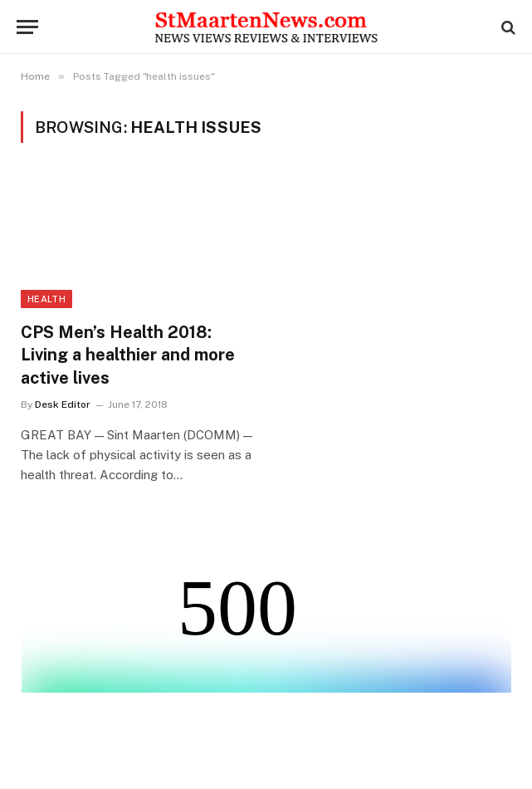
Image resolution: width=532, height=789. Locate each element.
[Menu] (27, 27)
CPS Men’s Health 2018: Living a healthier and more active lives (128, 355)
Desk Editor (63, 404)
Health (46, 299)
